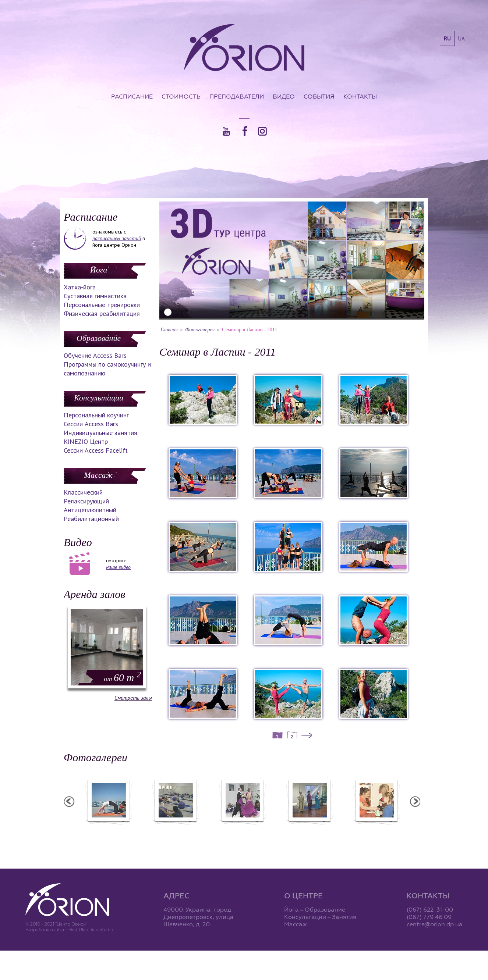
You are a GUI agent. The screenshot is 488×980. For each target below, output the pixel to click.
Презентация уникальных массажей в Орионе (314, 833)
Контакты (360, 96)
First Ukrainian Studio (91, 929)
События (319, 96)
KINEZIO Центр (86, 441)
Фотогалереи (96, 757)
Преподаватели (237, 96)
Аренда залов (94, 594)
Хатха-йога (80, 287)
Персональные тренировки (102, 305)
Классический (83, 492)
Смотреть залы (133, 698)
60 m (123, 678)
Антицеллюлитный (90, 510)
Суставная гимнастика (95, 296)
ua (462, 38)
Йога (99, 270)
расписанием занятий (117, 238)
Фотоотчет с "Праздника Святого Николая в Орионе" (247, 833)
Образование (99, 338)
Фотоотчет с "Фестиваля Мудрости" (180, 833)
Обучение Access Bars (95, 355)
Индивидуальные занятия (100, 433)
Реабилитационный (91, 519)
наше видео (118, 567)
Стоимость (181, 96)
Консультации (99, 398)
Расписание (132, 96)
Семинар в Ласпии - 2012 (113, 829)
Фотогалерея (200, 330)
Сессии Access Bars (91, 424)
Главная (169, 330)
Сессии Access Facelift (96, 450)
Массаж (98, 475)
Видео (284, 96)
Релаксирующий (86, 501)
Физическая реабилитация (102, 313)
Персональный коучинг (96, 415)
